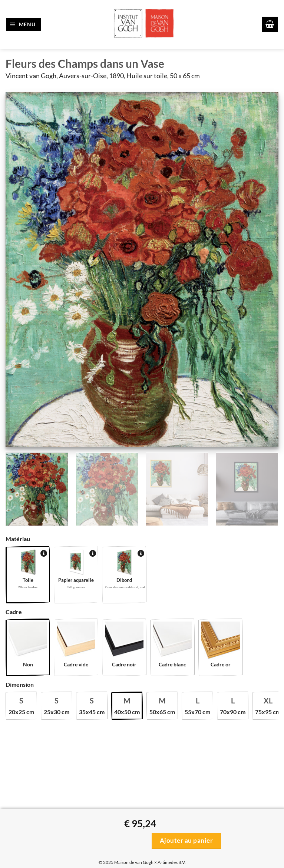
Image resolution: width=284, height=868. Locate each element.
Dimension (20, 684)
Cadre (14, 612)
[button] (24, 24)
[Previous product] (29, 521)
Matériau (18, 539)
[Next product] (13, 521)
